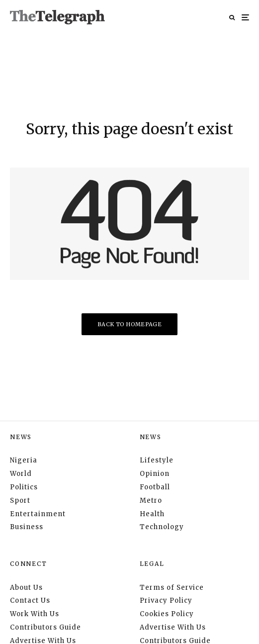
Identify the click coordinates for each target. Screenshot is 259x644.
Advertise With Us (173, 627)
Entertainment (38, 514)
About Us (26, 588)
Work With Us (35, 614)
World (21, 474)
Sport (20, 501)
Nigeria (24, 460)
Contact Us (30, 600)
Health (152, 514)
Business (27, 527)
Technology (162, 527)
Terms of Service (172, 588)
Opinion (155, 474)
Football (155, 487)
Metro (151, 501)
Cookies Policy (167, 614)
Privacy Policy (166, 600)
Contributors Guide (45, 627)
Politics (24, 487)
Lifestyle (157, 460)
